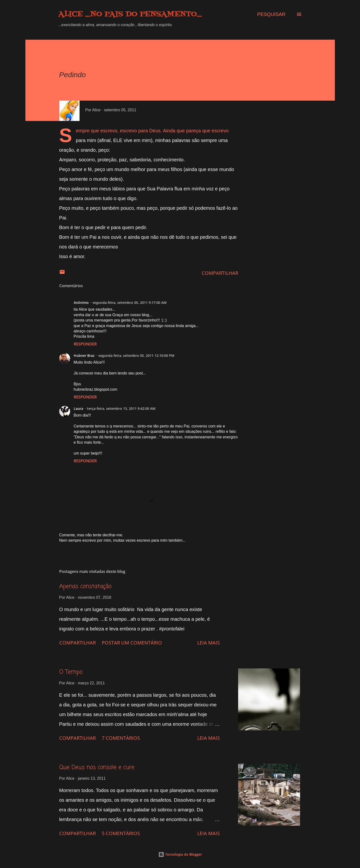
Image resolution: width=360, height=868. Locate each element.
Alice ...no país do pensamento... (130, 14)
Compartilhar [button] (220, 273)
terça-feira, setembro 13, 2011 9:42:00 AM (121, 408)
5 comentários (121, 833)
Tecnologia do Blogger (180, 854)
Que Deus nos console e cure (97, 767)
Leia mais (209, 643)
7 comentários (121, 738)
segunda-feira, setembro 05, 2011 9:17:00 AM (130, 303)
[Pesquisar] (271, 14)
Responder (85, 344)
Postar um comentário (132, 643)
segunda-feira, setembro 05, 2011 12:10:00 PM (136, 355)
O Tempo (71, 672)
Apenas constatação (85, 587)
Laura (78, 408)
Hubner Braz (84, 355)
